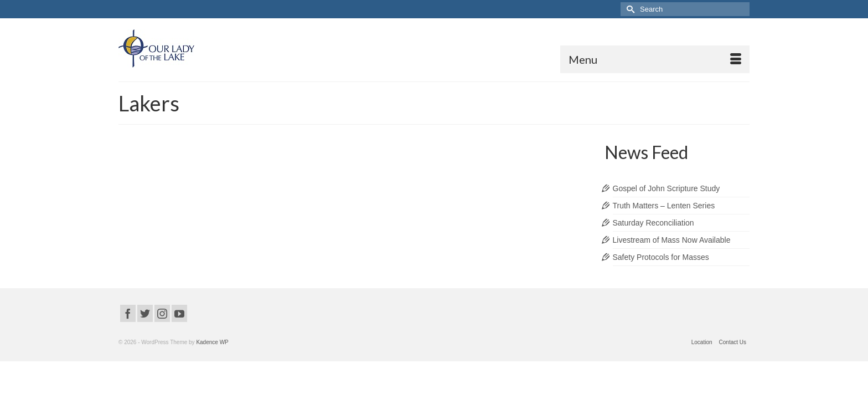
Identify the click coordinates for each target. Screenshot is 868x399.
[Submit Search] (629, 9)
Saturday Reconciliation (653, 237)
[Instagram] (162, 327)
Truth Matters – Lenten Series (664, 219)
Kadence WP (212, 356)
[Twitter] (145, 327)
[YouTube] (179, 327)
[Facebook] (128, 327)
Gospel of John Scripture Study (666, 202)
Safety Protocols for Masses (661, 271)
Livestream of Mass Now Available (672, 254)
